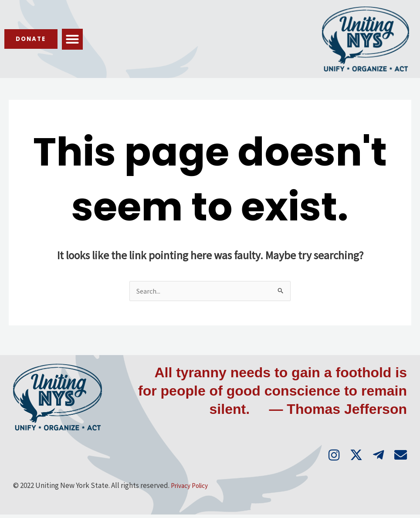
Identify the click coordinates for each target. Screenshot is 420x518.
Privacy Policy (192, 489)
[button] (82, 39)
